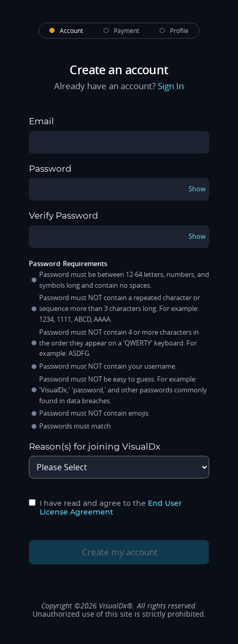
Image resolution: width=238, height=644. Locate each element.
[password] (119, 189)
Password (50, 169)
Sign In (171, 86)
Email (41, 121)
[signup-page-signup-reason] (119, 467)
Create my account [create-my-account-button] (111, 552)
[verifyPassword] (119, 237)
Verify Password (64, 216)
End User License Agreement (111, 507)
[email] (119, 142)
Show (197, 189)
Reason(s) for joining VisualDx (95, 447)
